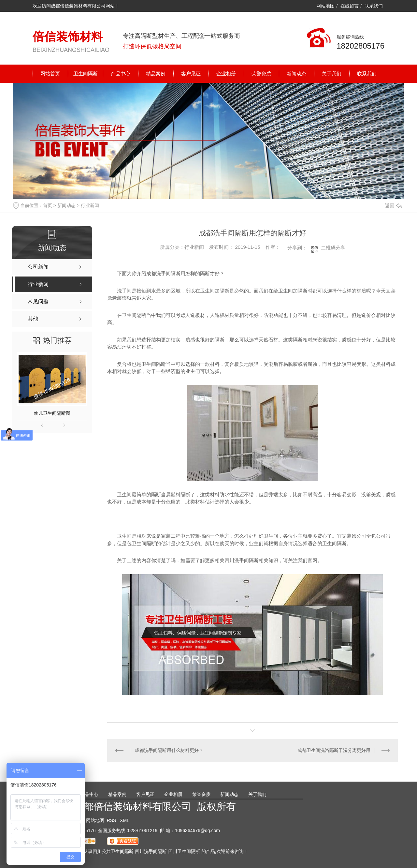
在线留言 (350, 6)
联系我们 (374, 6)
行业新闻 (90, 205)
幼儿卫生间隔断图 (52, 413)
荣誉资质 (261, 74)
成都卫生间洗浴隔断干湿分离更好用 (334, 750)
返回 (394, 206)
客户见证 (191, 74)
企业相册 (226, 74)
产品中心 (121, 74)
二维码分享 (333, 248)
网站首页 (50, 74)
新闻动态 (296, 74)
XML (125, 820)
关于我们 (332, 74)
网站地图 (325, 6)
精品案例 (156, 74)
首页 (48, 205)
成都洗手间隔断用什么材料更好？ (169, 750)
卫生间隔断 (86, 74)
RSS (112, 820)
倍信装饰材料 (68, 37)
